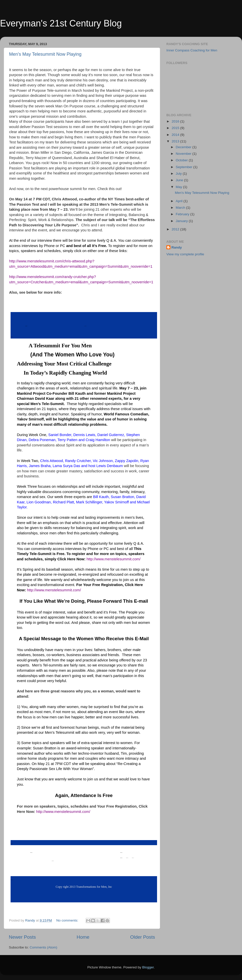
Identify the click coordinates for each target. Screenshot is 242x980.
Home (83, 937)
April (180, 201)
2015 (176, 128)
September (185, 167)
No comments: (68, 920)
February (183, 214)
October (182, 160)
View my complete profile (185, 254)
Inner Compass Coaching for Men (192, 50)
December (184, 147)
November (184, 154)
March (181, 208)
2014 (176, 135)
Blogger (148, 967)
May (179, 187)
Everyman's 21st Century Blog (61, 23)
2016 (176, 121)
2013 (176, 141)
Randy (177, 247)
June (180, 180)
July (179, 174)
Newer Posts (22, 937)
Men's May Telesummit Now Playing (45, 54)
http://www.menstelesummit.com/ (113, 559)
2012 (176, 229)
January (182, 221)
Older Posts (143, 937)
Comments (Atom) (44, 947)
